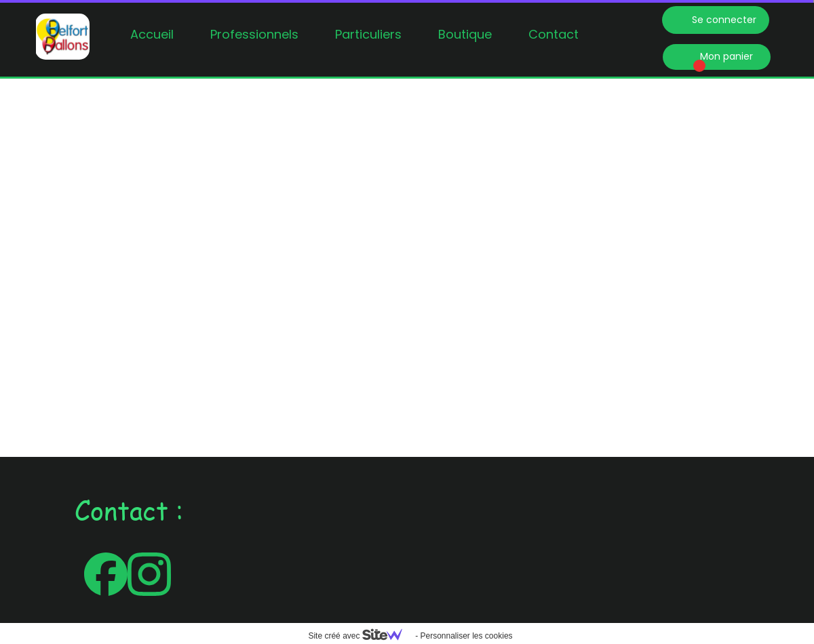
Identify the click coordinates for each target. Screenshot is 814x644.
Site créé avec (360, 636)
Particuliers (368, 34)
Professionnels (254, 34)
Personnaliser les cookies (466, 636)
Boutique (465, 34)
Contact (554, 34)
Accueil (152, 34)
